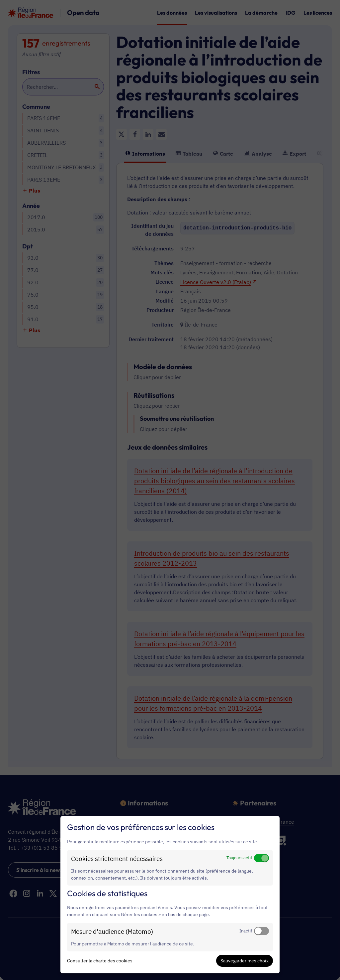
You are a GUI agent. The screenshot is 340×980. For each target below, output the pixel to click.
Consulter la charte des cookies (100, 961)
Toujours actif (239, 858)
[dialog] (170, 895)
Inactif (246, 931)
